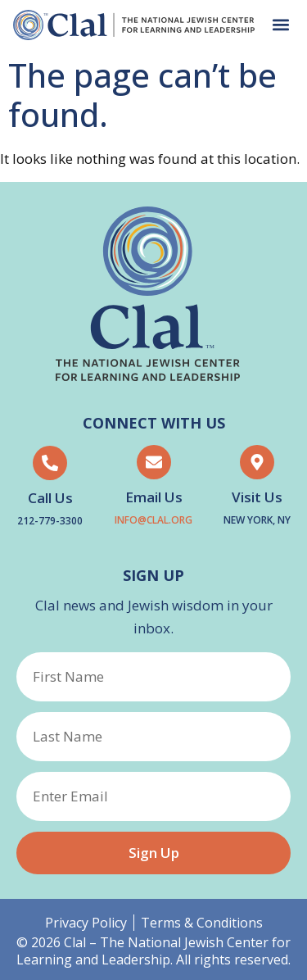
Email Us (154, 497)
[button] (280, 25)
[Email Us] (154, 462)
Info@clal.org (153, 520)
